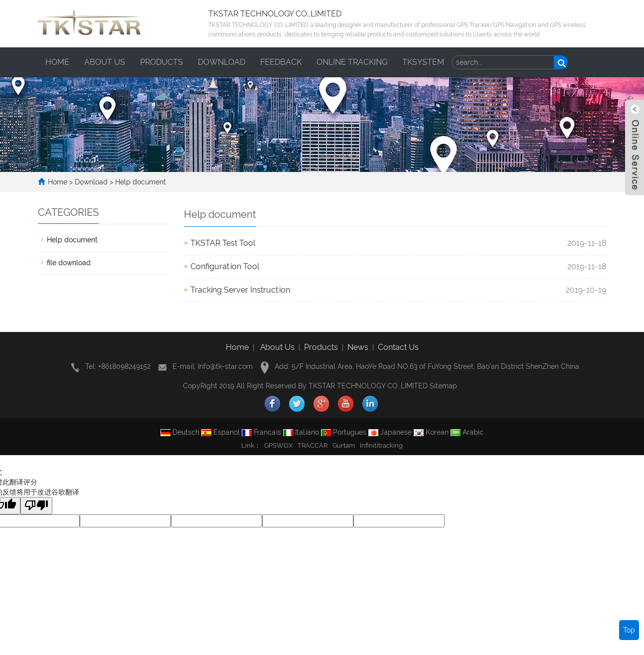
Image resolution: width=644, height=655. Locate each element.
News (358, 347)
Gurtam (344, 445)
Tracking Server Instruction (240, 290)
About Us (277, 347)
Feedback (281, 62)
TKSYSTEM (423, 62)
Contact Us (398, 347)
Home (57, 62)
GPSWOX (278, 445)
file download (69, 263)
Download (222, 62)
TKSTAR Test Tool (223, 243)
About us (105, 62)
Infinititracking (381, 445)
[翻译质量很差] (36, 506)
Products (161, 62)
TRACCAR (313, 445)
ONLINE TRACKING (352, 62)
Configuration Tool (225, 266)
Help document (140, 182)
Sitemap (443, 386)
